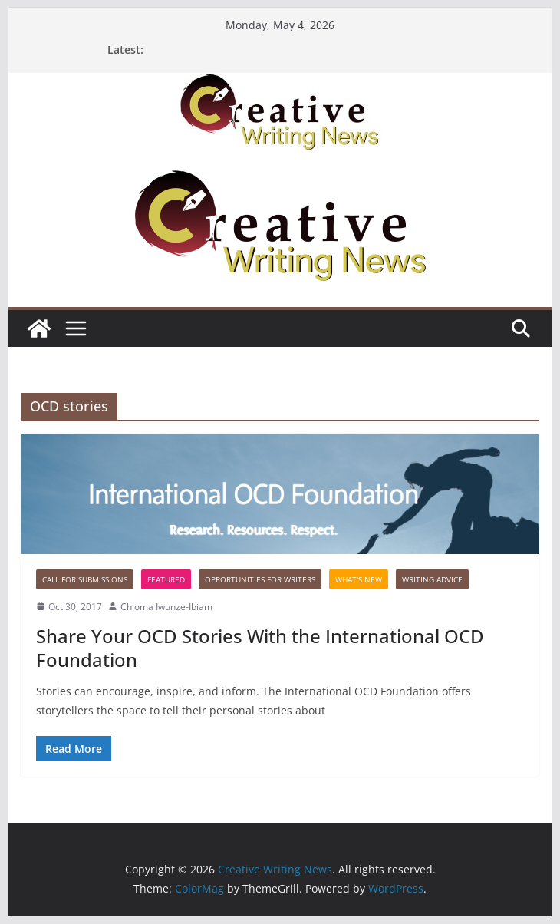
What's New (359, 579)
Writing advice (432, 579)
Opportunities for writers (260, 579)
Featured (166, 579)
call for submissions (85, 579)
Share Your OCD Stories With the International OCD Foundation (260, 648)
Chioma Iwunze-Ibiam (166, 607)
